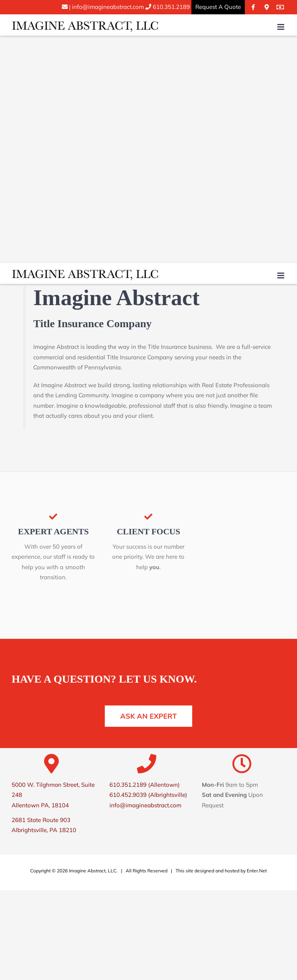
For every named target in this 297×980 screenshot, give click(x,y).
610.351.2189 (171, 7)
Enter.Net (257, 871)
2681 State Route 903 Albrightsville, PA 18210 (44, 825)
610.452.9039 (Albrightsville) (148, 795)
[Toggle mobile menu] (281, 27)
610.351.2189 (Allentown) (145, 785)
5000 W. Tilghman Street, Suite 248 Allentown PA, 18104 (53, 795)
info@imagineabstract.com (103, 7)
